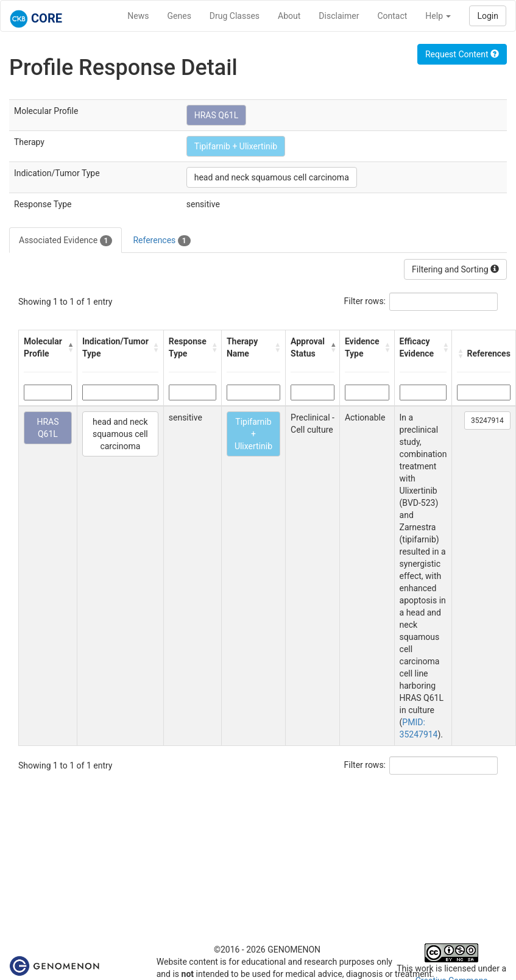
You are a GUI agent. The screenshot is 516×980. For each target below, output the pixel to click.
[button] (69, 347)
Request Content (462, 54)
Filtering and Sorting (455, 269)
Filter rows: (365, 301)
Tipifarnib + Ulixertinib (236, 146)
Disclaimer (339, 16)
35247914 (487, 421)
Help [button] (438, 16)
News (138, 16)
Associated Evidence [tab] (65, 241)
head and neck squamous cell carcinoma (272, 177)
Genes (179, 16)
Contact (392, 16)
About (289, 16)
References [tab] (161, 241)
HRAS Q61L (216, 115)
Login (488, 16)
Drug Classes (235, 16)
